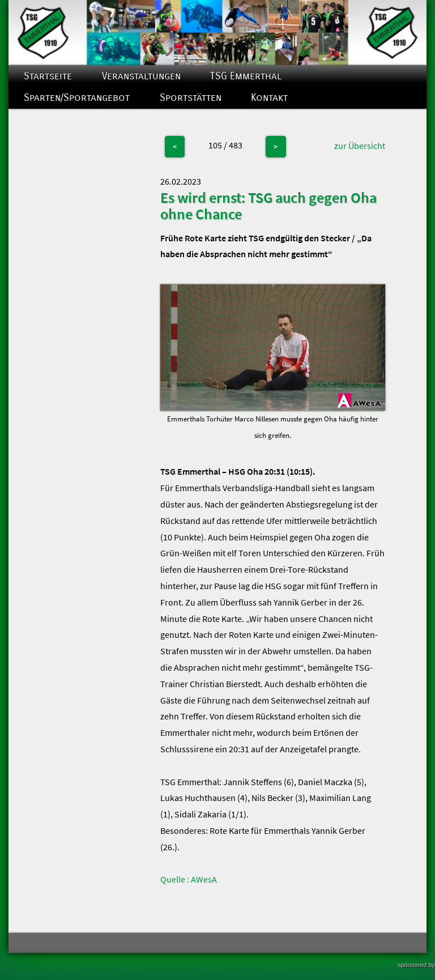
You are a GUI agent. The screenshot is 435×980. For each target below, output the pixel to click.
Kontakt (269, 98)
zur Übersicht (360, 146)
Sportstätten (191, 98)
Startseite (48, 76)
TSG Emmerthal (246, 76)
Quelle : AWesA (189, 879)
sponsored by (416, 965)
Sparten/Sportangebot (77, 98)
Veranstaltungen (141, 76)
